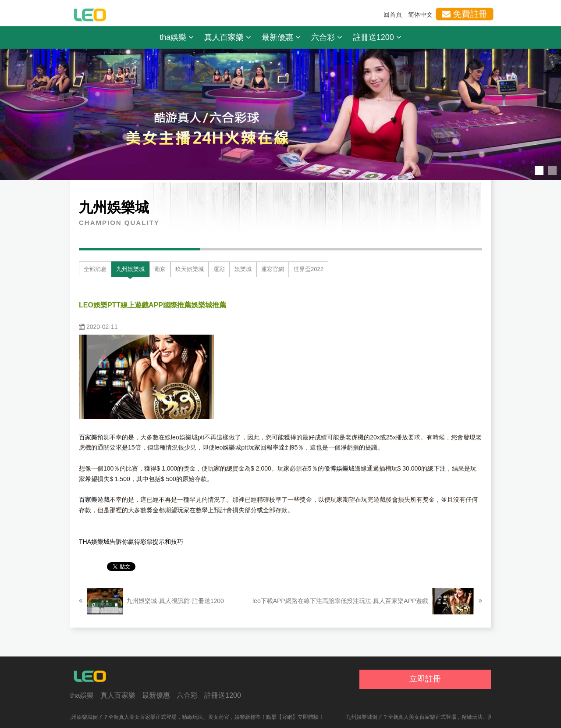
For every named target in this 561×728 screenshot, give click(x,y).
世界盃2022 (309, 269)
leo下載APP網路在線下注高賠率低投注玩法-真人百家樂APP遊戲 (367, 601)
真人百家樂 (228, 37)
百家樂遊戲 (94, 500)
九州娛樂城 (130, 269)
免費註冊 (464, 14)
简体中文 (420, 14)
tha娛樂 (177, 37)
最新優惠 (281, 37)
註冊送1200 (377, 37)
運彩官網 (273, 269)
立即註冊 (425, 679)
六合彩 (327, 37)
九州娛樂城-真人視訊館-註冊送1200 (151, 601)
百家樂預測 (94, 437)
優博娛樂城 (339, 468)
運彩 (219, 269)
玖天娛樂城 (190, 269)
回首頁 (393, 14)
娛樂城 (243, 269)
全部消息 (95, 269)
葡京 (160, 269)
